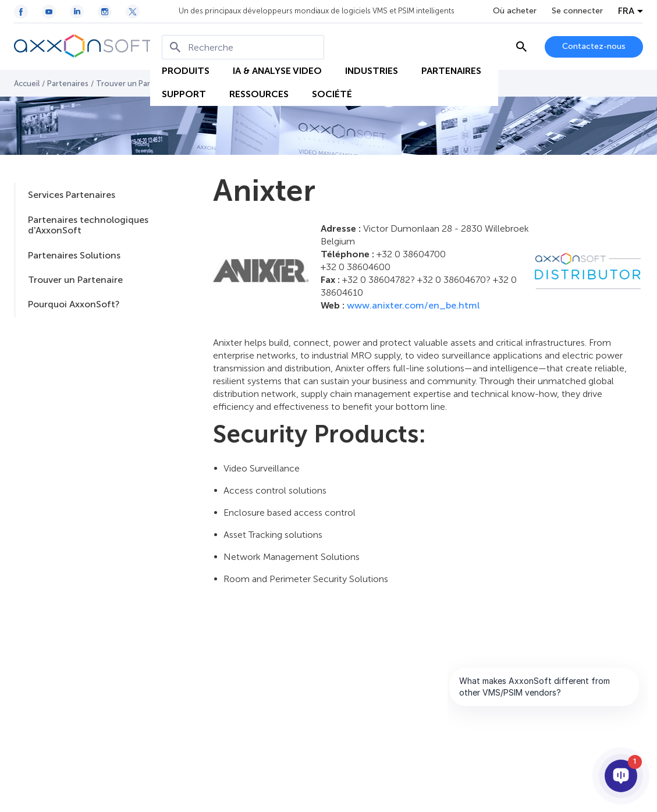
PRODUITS (186, 71)
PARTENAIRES (451, 71)
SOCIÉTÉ (332, 94)
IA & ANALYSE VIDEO (277, 71)
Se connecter (577, 11)
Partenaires (68, 84)
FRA (626, 11)
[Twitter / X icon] (133, 12)
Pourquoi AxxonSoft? (74, 304)
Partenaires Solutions (74, 255)
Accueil (27, 84)
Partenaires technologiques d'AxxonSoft (88, 225)
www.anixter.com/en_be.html (413, 305)
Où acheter (515, 11)
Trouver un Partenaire (136, 84)
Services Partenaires (72, 195)
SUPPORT (184, 94)
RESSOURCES (259, 94)
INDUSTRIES (372, 71)
